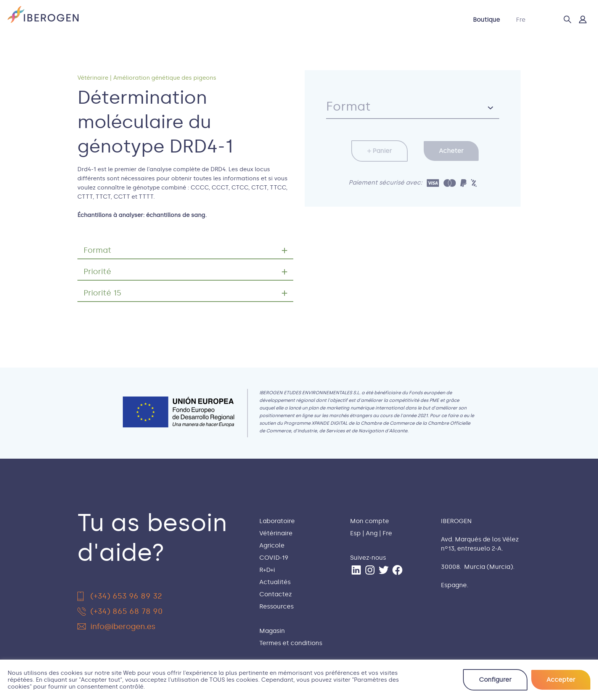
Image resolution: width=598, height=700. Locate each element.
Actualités (357, 20)
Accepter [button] (561, 680)
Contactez (401, 20)
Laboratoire (160, 20)
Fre (521, 20)
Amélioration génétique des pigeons (165, 78)
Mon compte (370, 521)
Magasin (272, 631)
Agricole (248, 20)
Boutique (486, 20)
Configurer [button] (495, 680)
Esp (355, 533)
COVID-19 (287, 20)
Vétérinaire (206, 20)
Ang (372, 533)
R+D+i (321, 20)
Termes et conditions (291, 643)
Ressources (276, 606)
